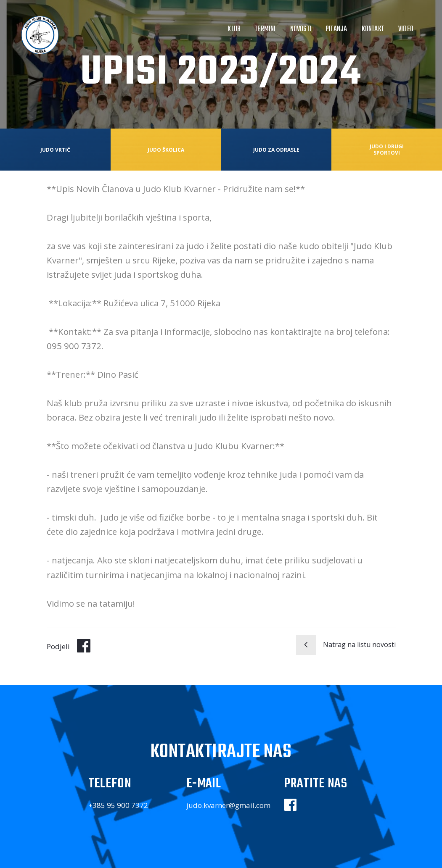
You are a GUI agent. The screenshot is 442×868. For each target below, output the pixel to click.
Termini (265, 29)
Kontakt (373, 29)
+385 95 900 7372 (118, 805)
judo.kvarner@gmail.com (228, 805)
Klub (234, 29)
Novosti (301, 29)
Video (406, 29)
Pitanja (336, 29)
